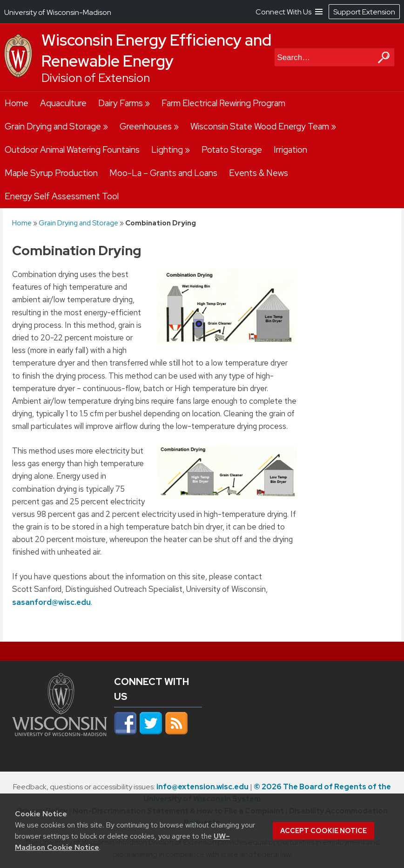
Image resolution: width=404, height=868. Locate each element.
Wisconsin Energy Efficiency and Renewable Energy (156, 51)
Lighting (167, 150)
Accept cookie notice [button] (323, 831)
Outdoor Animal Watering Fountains (72, 150)
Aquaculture (63, 103)
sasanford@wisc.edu (51, 602)
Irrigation (290, 150)
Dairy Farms (121, 103)
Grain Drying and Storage (53, 126)
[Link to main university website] (60, 737)
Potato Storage (232, 150)
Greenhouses (146, 126)
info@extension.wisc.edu (202, 787)
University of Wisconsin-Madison (58, 12)
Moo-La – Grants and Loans (163, 173)
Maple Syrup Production (51, 173)
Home (17, 103)
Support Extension (364, 12)
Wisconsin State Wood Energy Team (260, 126)
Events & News (259, 173)
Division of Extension (96, 78)
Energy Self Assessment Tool (62, 196)
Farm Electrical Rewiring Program (223, 103)
